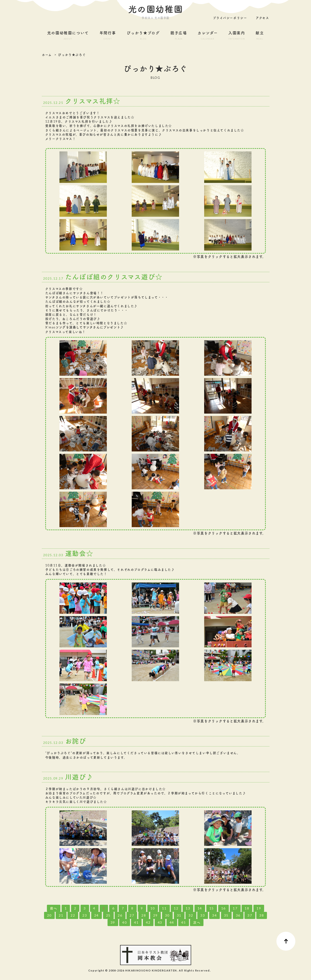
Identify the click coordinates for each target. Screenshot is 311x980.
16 (223, 908)
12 (176, 908)
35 (226, 915)
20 (49, 915)
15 (212, 908)
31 (179, 915)
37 (250, 915)
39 (113, 922)
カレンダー (208, 36)
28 (144, 915)
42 (148, 922)
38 (262, 915)
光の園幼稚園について (68, 36)
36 (238, 915)
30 (167, 915)
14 (200, 908)
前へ (54, 908)
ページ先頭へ (286, 941)
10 (153, 908)
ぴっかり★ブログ (143, 36)
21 (61, 915)
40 (124, 922)
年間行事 (108, 36)
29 (155, 915)
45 (183, 922)
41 (136, 922)
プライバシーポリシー (230, 18)
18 (247, 908)
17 (235, 908)
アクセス (262, 18)
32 (191, 915)
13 (188, 908)
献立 (260, 36)
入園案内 (237, 36)
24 (97, 915)
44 (172, 922)
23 (85, 915)
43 (160, 922)
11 (164, 908)
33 (203, 915)
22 (73, 915)
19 (259, 908)
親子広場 (179, 36)
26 (120, 915)
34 (214, 915)
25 (108, 915)
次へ (197, 922)
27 (132, 915)
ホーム (47, 55)
